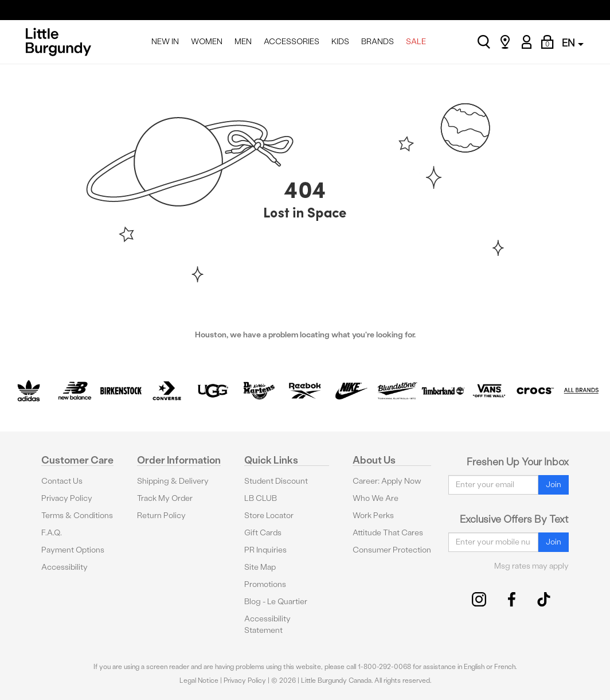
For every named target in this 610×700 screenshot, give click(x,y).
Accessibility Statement (267, 625)
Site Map (260, 567)
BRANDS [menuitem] (378, 42)
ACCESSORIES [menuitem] (292, 42)
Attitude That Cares (388, 533)
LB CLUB (261, 498)
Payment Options (73, 550)
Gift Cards (263, 533)
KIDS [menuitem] (340, 42)
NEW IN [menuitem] (165, 42)
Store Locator (269, 516)
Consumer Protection (392, 550)
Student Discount (276, 481)
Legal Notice (199, 680)
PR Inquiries (265, 550)
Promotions (265, 584)
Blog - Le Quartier (276, 602)
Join (554, 485)
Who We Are (376, 498)
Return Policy (161, 516)
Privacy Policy (67, 498)
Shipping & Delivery (173, 481)
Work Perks (373, 516)
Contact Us (62, 481)
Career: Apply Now (387, 481)
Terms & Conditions (77, 516)
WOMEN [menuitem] (207, 42)
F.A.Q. (52, 533)
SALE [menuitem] (416, 42)
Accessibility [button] (64, 567)
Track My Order (165, 498)
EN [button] (573, 43)
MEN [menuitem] (243, 42)
